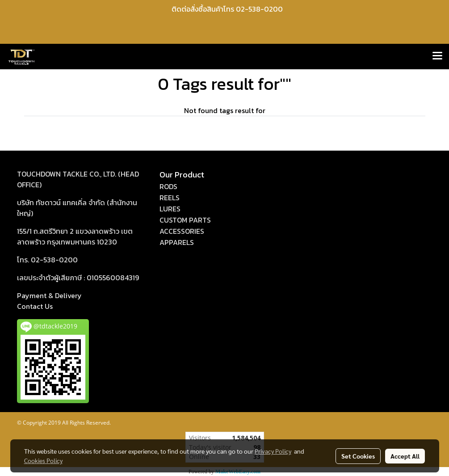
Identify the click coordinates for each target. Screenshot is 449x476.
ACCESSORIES (182, 231)
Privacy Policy (273, 451)
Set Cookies (358, 456)
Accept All (405, 456)
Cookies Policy (43, 460)
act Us (35, 306)
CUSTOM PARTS (185, 220)
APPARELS (177, 242)
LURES (170, 209)
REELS (170, 198)
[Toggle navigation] (437, 56)
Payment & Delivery (49, 295)
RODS (168, 186)
